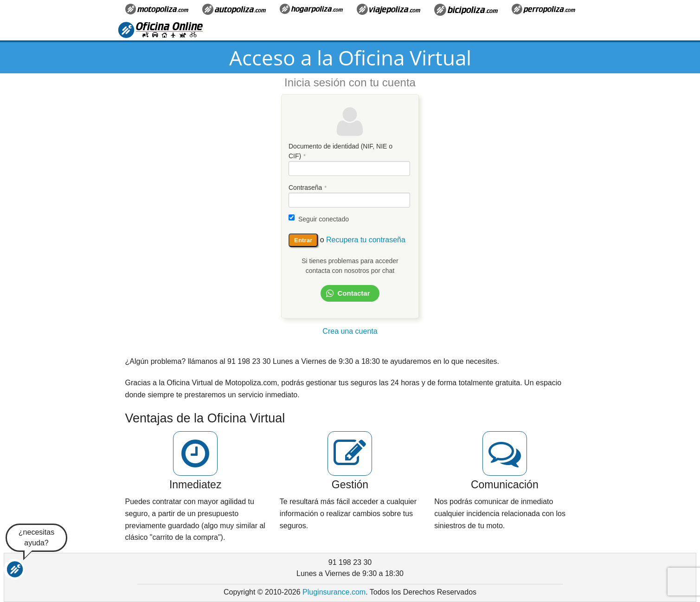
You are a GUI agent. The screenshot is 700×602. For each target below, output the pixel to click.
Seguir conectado (324, 219)
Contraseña (305, 188)
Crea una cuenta (350, 331)
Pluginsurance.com (334, 592)
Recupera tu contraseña (366, 240)
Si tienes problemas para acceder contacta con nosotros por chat (350, 266)
